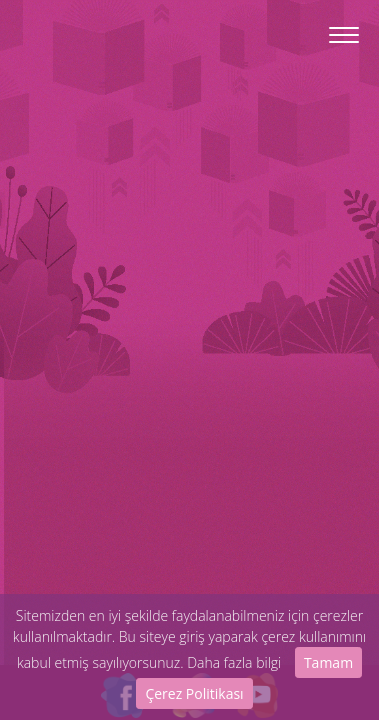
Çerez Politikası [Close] (194, 693)
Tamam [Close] (328, 662)
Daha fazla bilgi (234, 662)
